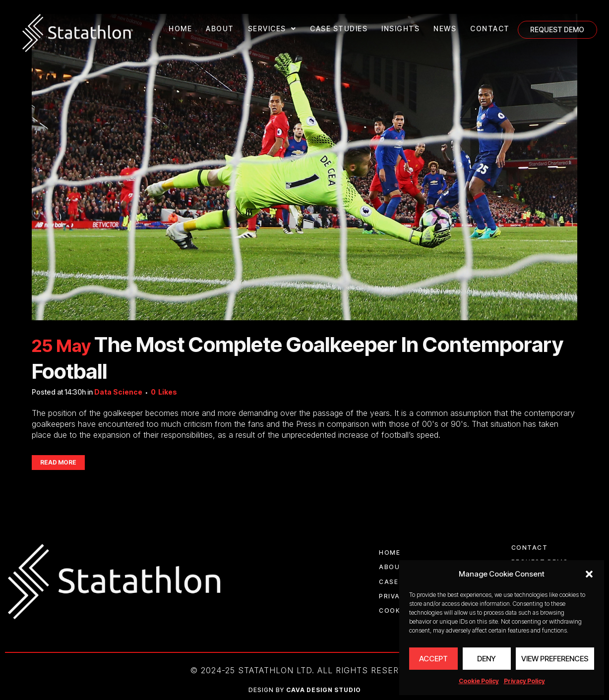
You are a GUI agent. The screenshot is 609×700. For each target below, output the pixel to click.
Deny (487, 659)
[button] (589, 574)
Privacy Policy (524, 681)
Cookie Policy (479, 681)
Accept (433, 659)
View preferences (555, 659)
